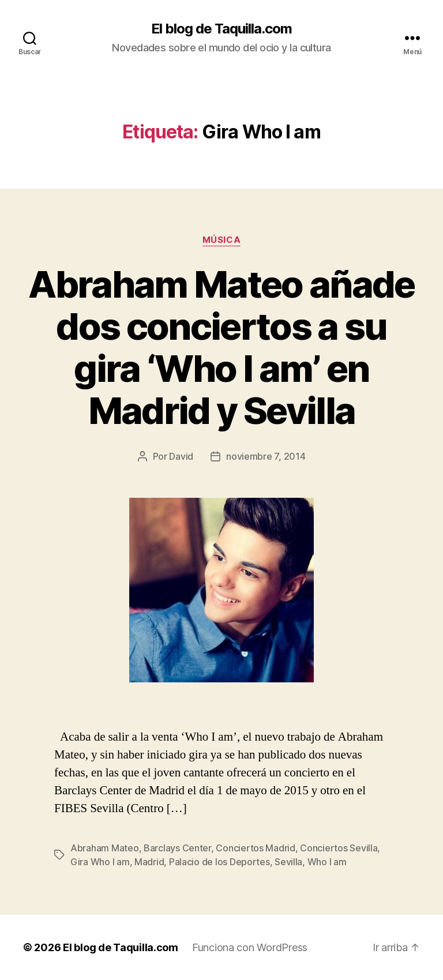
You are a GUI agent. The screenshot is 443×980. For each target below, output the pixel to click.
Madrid (149, 862)
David (181, 456)
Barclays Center (177, 848)
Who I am (327, 862)
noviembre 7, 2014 (266, 456)
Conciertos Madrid (255, 848)
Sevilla (288, 862)
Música (221, 240)
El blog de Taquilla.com (221, 29)
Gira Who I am (100, 862)
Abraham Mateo (105, 848)
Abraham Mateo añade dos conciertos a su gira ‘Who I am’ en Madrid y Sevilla (221, 347)
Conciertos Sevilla (339, 848)
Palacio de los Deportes (219, 862)
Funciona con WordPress (250, 947)
